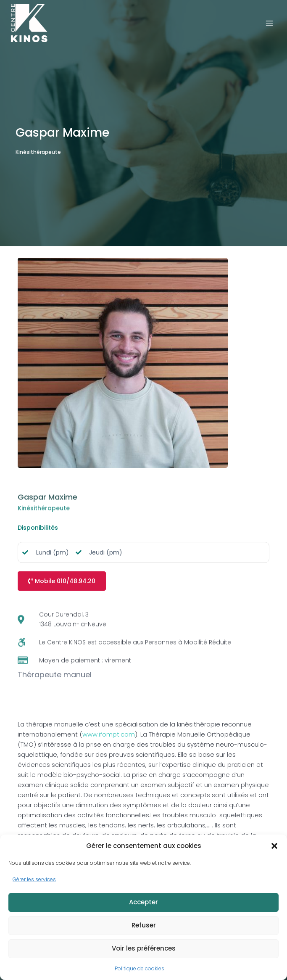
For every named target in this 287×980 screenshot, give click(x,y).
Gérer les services (34, 879)
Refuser (144, 925)
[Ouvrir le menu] (269, 23)
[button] (274, 846)
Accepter (143, 902)
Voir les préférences (144, 948)
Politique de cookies (140, 968)
